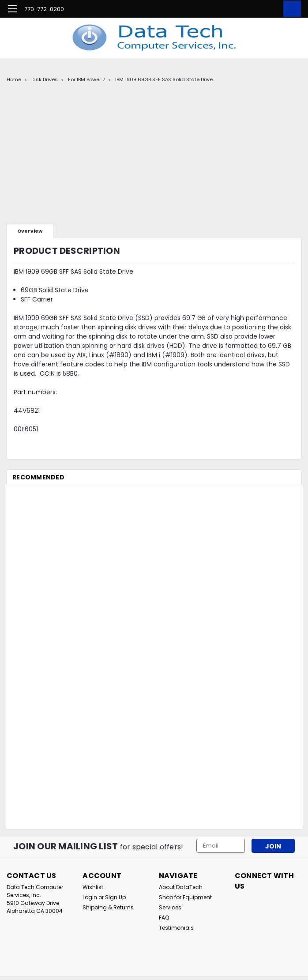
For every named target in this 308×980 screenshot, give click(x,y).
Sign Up (115, 897)
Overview (30, 231)
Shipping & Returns (108, 907)
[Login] (270, 9)
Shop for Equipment (185, 897)
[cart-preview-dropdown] (290, 9)
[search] (251, 9)
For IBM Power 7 (86, 79)
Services (170, 907)
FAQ (164, 918)
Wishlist (93, 887)
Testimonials (176, 928)
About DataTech (181, 887)
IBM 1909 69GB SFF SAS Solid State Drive (164, 79)
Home (14, 79)
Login (90, 897)
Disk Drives (45, 79)
